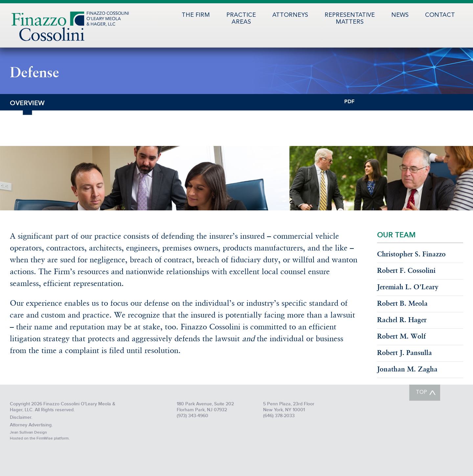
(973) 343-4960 (192, 416)
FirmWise (45, 438)
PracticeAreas (241, 19)
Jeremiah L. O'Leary (408, 287)
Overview (27, 103)
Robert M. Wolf (401, 337)
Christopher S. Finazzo (411, 255)
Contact (440, 15)
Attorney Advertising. (31, 425)
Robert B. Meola (402, 304)
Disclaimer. (21, 417)
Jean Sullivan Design (28, 432)
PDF (349, 101)
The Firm (196, 15)
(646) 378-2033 (279, 416)
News (400, 15)
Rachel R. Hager (402, 320)
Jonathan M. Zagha (407, 370)
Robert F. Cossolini (406, 271)
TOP (421, 393)
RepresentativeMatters (350, 19)
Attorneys (290, 15)
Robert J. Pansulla (405, 353)
